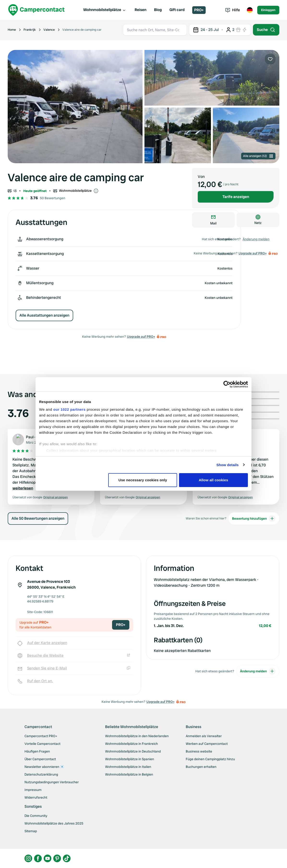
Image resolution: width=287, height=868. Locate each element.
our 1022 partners (69, 409)
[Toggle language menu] (250, 10)
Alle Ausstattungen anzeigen (44, 315)
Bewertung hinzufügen (254, 518)
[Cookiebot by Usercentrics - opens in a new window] (227, 384)
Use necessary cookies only (143, 480)
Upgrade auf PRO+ (141, 337)
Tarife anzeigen (236, 197)
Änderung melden (256, 239)
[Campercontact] (36, 10)
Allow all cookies (213, 480)
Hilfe (233, 10)
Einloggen (268, 10)
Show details (228, 465)
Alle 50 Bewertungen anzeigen (38, 518)
